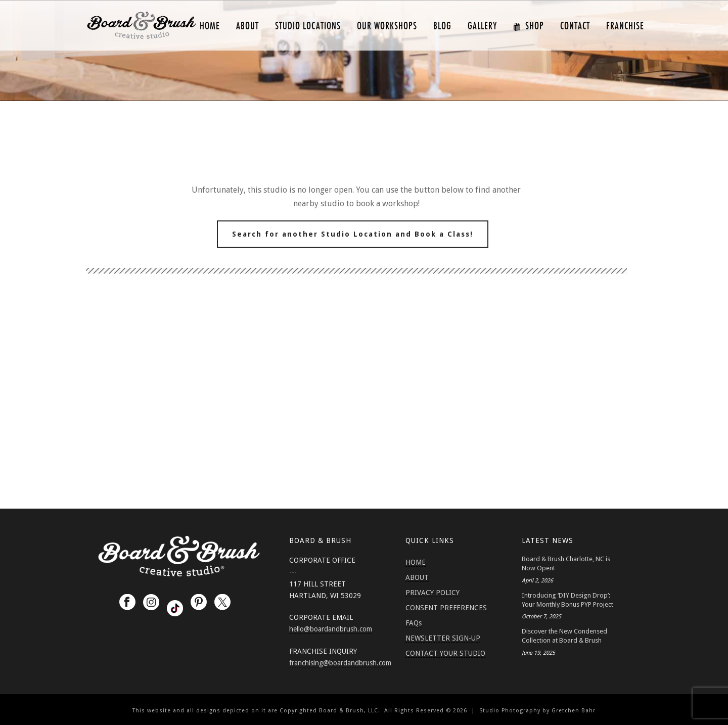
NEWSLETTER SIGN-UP (443, 638)
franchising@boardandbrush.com (340, 663)
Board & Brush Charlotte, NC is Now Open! (566, 563)
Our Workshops (387, 26)
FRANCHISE (625, 26)
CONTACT (575, 26)
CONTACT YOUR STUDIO (445, 653)
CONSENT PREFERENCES (446, 608)
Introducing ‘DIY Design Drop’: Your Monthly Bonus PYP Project (567, 600)
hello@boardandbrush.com (331, 629)
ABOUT (247, 26)
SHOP (529, 26)
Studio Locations (308, 26)
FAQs (414, 623)
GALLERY (482, 26)
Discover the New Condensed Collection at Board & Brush (564, 636)
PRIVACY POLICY (433, 593)
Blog (442, 26)
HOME (210, 26)
